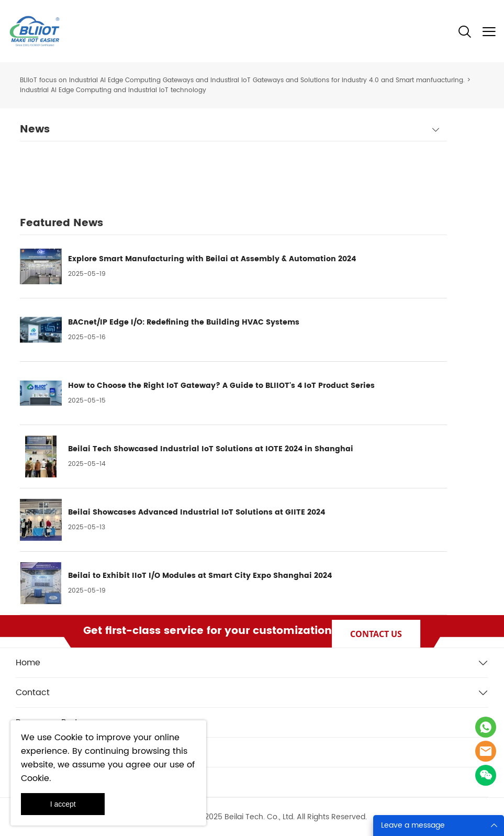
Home (28, 663)
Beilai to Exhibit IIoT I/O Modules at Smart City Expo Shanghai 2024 (200, 576)
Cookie (69, 738)
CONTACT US (376, 634)
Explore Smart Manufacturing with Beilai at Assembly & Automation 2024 (212, 259)
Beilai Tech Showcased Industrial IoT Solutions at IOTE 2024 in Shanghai (211, 449)
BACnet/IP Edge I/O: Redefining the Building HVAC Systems (184, 322)
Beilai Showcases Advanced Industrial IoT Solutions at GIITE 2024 (197, 512)
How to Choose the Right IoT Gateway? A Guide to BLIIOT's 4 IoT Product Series (221, 386)
